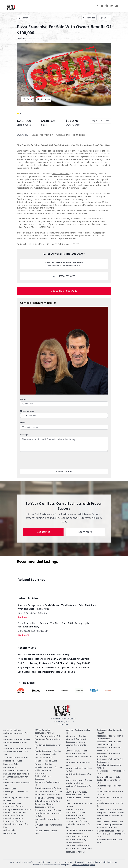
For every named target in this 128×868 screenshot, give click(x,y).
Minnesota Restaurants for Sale (79, 758)
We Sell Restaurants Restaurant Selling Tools (77, 844)
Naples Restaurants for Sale (79, 780)
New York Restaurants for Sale (78, 799)
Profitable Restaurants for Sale (78, 826)
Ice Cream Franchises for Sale (48, 791)
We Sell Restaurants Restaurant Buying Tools (77, 835)
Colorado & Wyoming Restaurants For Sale (13, 820)
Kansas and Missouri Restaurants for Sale (44, 805)
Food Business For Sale (45, 754)
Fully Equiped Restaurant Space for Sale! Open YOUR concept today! (54, 667)
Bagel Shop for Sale (13, 761)
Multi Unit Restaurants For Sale (78, 775)
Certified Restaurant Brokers (79, 830)
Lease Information (42, 135)
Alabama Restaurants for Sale (16, 735)
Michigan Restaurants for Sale (78, 731)
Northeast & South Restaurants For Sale (75, 811)
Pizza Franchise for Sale (27, 145)
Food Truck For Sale (44, 757)
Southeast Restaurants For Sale (110, 799)
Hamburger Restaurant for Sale (47, 783)
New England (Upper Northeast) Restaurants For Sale (79, 786)
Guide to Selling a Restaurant (43, 778)
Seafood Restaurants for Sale (109, 781)
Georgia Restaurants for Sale (48, 767)
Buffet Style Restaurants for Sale (17, 784)
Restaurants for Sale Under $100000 (110, 731)
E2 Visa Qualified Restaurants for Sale (44, 731)
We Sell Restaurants (61, 174)
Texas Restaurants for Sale (110, 822)
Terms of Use (77, 865)
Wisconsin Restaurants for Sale (109, 841)
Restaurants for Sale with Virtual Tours (109, 755)
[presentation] (41, 460)
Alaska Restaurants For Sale (17, 739)
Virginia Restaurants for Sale (111, 831)
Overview (23, 135)
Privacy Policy (90, 865)
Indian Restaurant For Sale (47, 795)
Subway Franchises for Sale (110, 809)
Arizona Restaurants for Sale (17, 748)
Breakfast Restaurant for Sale (16, 778)
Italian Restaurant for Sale (47, 801)
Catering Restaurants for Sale (15, 793)
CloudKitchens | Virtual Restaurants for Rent (14, 814)
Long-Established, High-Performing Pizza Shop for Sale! (47, 672)
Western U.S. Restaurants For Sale (111, 835)
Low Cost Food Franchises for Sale (48, 826)
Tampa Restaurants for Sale (110, 813)
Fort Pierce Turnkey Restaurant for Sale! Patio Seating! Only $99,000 (54, 663)
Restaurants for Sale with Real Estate (109, 749)
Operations (63, 135)
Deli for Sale (9, 830)
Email (23, 423)
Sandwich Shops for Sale (108, 777)
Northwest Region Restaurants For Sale (75, 817)
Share (105, 18)
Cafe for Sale (10, 789)
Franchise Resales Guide (46, 761)
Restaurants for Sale (75, 852)
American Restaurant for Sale (15, 744)
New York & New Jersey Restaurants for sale (76, 793)
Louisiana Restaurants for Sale (47, 820)
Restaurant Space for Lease (79, 849)
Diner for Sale (10, 833)
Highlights (79, 135)
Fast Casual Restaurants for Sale (48, 740)
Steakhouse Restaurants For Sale (110, 805)
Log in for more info (101, 121)
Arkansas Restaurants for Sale (16, 753)
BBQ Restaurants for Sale (16, 771)
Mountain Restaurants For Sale (78, 764)
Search (23, 18)
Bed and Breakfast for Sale (16, 774)
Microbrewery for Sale (76, 736)
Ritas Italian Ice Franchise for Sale (111, 772)
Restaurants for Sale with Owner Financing (109, 743)
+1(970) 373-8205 (64, 276)
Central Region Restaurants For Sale (17, 799)
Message (24, 434)
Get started (43, 532)
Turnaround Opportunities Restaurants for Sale (109, 826)
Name (23, 399)
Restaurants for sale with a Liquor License (110, 737)
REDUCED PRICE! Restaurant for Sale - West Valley (43, 654)
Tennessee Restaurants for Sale (110, 817)
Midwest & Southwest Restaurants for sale (76, 740)
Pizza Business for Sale (76, 821)
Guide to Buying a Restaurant (43, 772)
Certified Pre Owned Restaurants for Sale (13, 805)
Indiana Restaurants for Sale (48, 798)
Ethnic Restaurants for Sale (48, 736)
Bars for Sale (9, 767)
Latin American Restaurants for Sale (48, 815)
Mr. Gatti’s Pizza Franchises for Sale (79, 770)
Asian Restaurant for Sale (16, 757)
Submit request (64, 472)
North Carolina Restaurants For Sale (79, 805)
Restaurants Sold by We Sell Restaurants (110, 761)
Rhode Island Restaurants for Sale (109, 766)
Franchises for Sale (43, 764)
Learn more (85, 532)
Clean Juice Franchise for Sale (17, 809)
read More (23, 617)
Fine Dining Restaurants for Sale (48, 746)
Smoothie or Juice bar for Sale (109, 787)
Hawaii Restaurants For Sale (48, 788)
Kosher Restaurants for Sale (48, 810)
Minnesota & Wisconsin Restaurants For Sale (77, 752)
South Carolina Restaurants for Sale (110, 793)
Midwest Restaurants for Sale (77, 746)
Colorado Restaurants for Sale (16, 826)
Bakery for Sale (11, 764)
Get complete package (64, 291)
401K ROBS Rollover (12, 730)
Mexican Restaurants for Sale (46, 832)
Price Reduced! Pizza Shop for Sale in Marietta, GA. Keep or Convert (53, 659)
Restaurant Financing (76, 839)
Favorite (89, 18)
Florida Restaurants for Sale (48, 751)
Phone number (27, 411)
